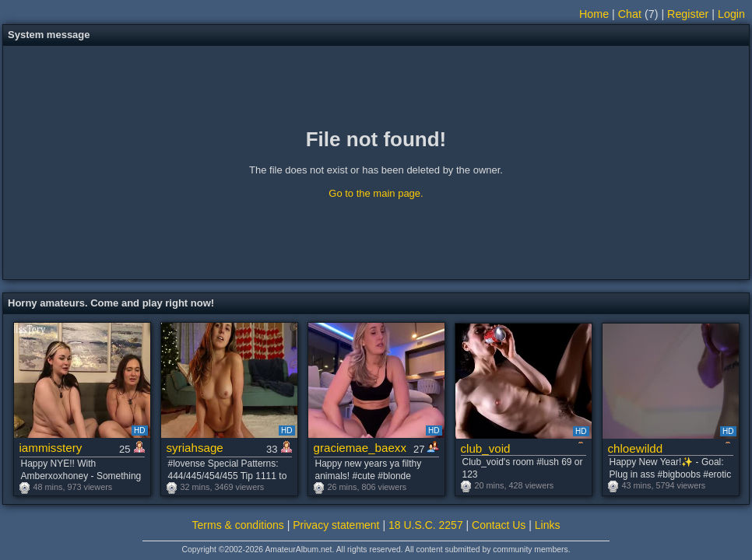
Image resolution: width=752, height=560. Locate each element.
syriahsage (195, 448)
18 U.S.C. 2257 (426, 525)
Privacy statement (336, 525)
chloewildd (636, 448)
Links (548, 525)
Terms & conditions (238, 525)
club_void (486, 448)
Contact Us (499, 525)
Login (731, 14)
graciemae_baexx (360, 448)
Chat (630, 14)
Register (688, 14)
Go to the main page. (376, 193)
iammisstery (51, 448)
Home (594, 14)
